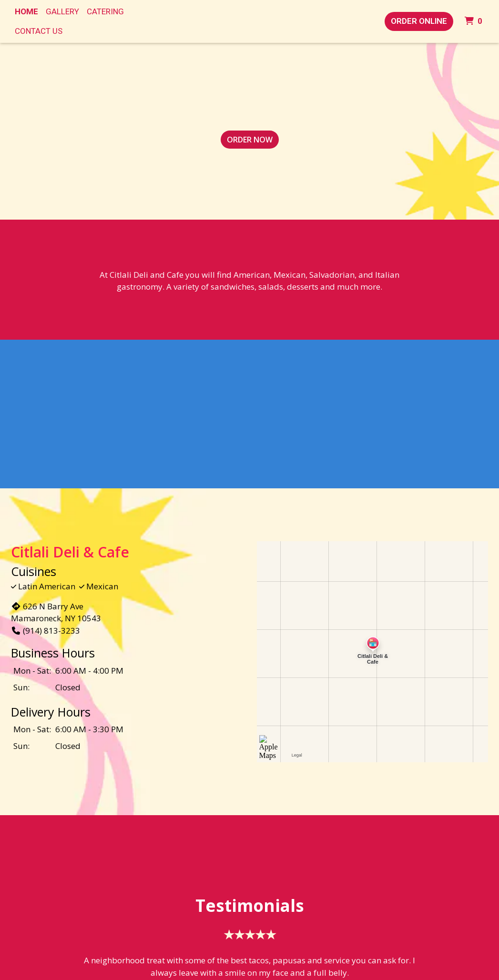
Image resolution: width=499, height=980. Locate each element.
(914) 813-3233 (46, 631)
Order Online (419, 21)
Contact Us (39, 31)
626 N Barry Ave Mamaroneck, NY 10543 (56, 612)
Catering (105, 11)
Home (26, 11)
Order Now (250, 140)
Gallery (62, 11)
